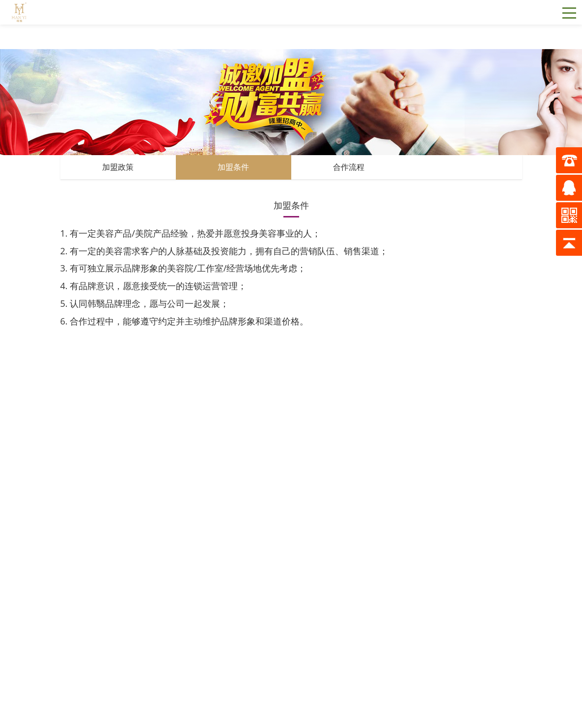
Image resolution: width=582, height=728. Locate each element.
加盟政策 (118, 167)
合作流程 (349, 167)
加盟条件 (233, 167)
